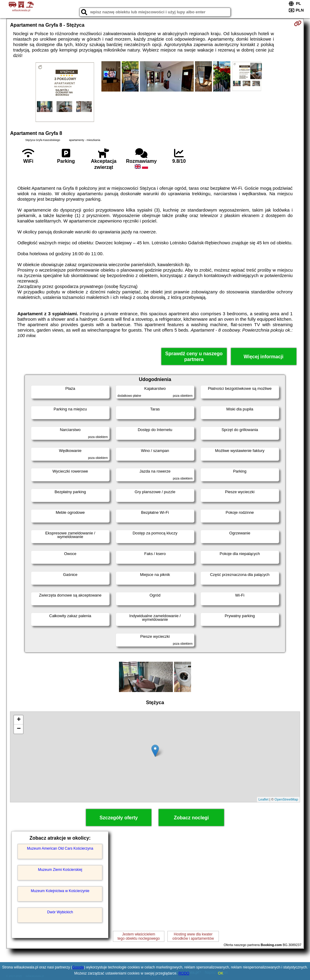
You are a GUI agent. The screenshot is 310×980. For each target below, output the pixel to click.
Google (78, 967)
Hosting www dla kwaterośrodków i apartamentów (193, 936)
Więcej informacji (264, 357)
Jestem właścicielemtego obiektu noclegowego (139, 936)
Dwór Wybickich (60, 912)
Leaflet (264, 799)
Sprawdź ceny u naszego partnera (194, 356)
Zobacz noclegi (191, 818)
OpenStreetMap (286, 799)
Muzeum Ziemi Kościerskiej (60, 870)
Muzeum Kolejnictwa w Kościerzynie (60, 891)
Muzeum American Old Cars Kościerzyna (60, 848)
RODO (184, 973)
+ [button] (19, 720)
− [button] (19, 729)
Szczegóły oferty (119, 818)
